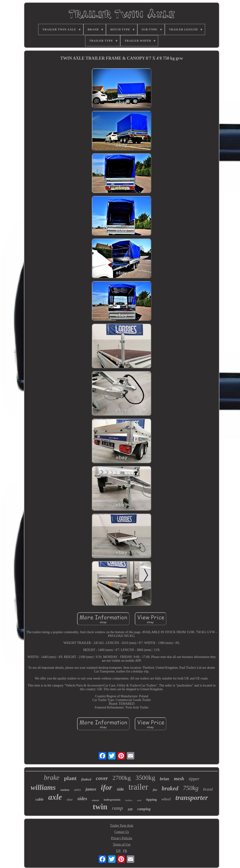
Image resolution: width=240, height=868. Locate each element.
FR (125, 851)
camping (144, 809)
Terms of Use (122, 844)
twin (100, 807)
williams (43, 787)
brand (208, 789)
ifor (106, 787)
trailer (138, 787)
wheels (96, 800)
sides (82, 799)
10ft (130, 810)
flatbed (86, 779)
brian (165, 779)
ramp (117, 808)
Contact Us (122, 832)
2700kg (122, 778)
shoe (70, 800)
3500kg (145, 778)
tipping (151, 799)
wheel (166, 799)
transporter (192, 797)
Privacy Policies (122, 838)
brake (52, 777)
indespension (112, 800)
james (91, 789)
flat (155, 790)
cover (102, 778)
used (139, 800)
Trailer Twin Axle (122, 826)
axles (77, 790)
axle (55, 797)
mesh (179, 779)
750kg (191, 788)
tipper (194, 779)
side (120, 789)
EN (118, 851)
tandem (65, 790)
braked (170, 788)
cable (39, 799)
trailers (129, 800)
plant (70, 778)
